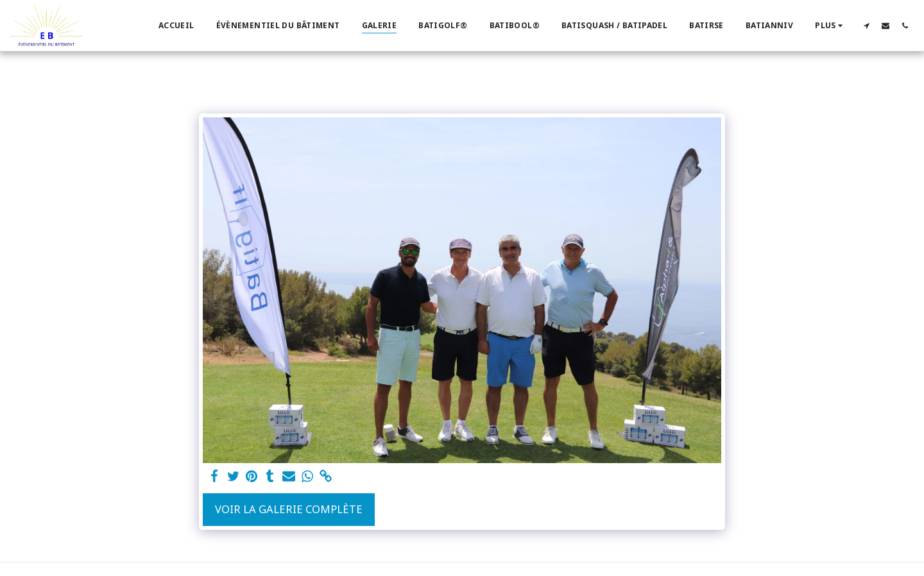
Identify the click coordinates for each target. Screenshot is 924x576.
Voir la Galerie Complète (289, 509)
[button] (866, 25)
